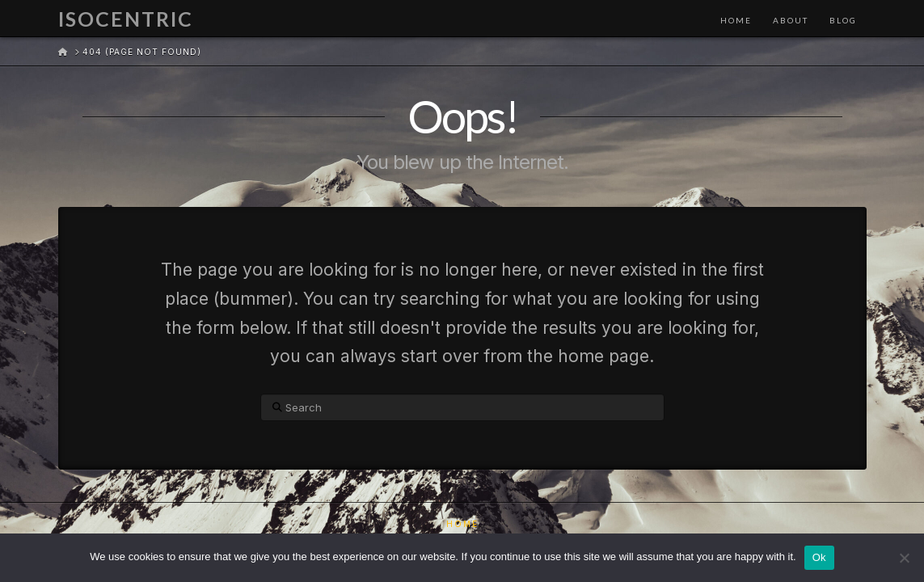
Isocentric (126, 19)
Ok (819, 557)
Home (462, 524)
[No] (904, 558)
